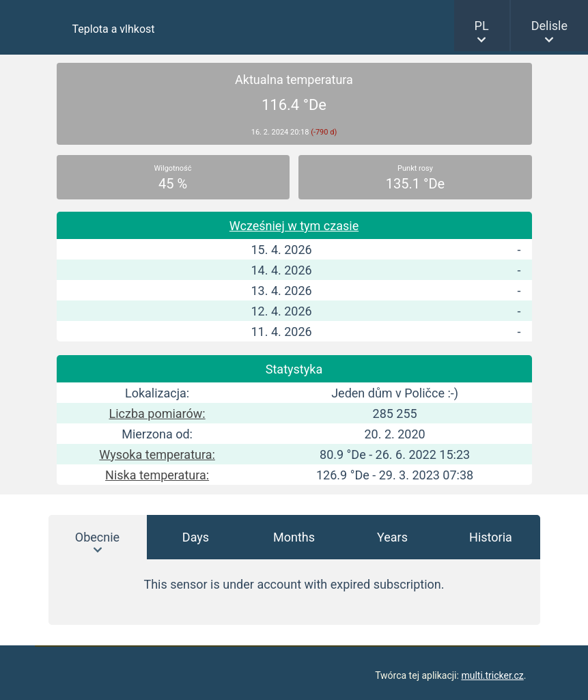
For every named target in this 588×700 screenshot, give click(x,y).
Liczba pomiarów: (157, 414)
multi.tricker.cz (492, 675)
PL (482, 26)
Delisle (549, 26)
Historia (491, 537)
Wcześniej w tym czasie (294, 226)
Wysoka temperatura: (157, 454)
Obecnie (97, 537)
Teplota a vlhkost (114, 29)
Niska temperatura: (157, 475)
